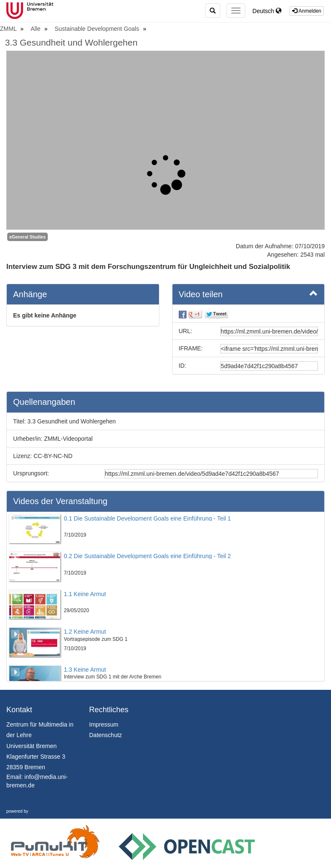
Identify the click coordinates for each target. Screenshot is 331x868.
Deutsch (267, 11)
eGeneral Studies (27, 237)
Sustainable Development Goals (98, 29)
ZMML (9, 29)
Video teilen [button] (249, 294)
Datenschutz (106, 735)
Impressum (104, 724)
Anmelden (307, 11)
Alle (37, 29)
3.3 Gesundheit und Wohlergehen (71, 42)
